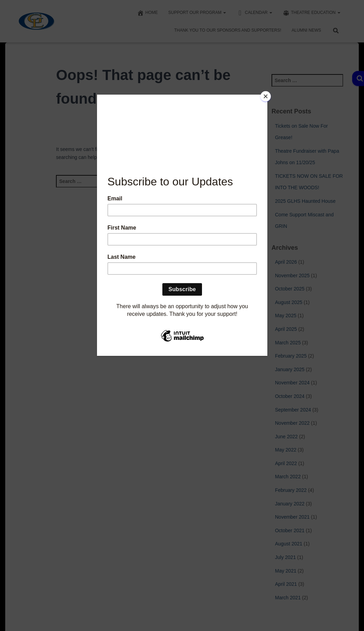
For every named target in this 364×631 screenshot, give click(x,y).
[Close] (266, 96)
